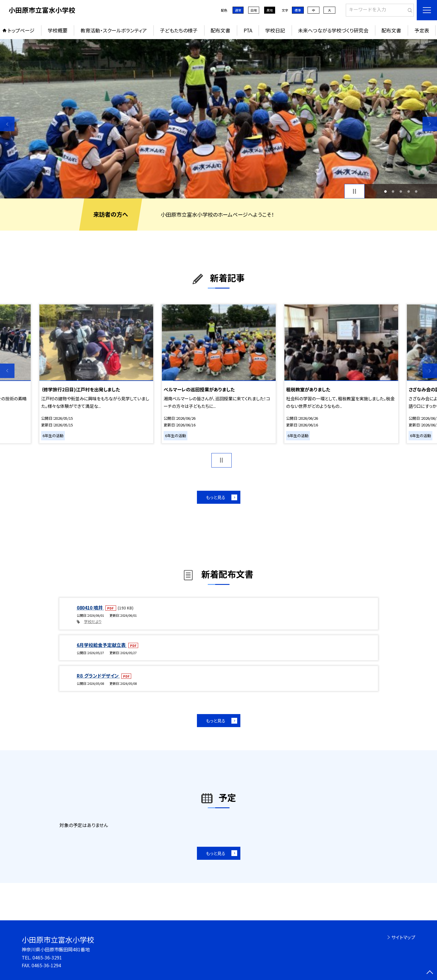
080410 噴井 (90, 607)
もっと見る (216, 497)
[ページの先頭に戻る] (430, 973)
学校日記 (275, 30)
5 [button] (416, 191)
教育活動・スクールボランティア (114, 30)
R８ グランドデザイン (98, 676)
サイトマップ (403, 937)
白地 (254, 10)
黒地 (270, 10)
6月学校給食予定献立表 (102, 645)
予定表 (422, 30)
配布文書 (220, 30)
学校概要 (58, 30)
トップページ (21, 30)
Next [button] (430, 124)
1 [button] (385, 191)
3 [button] (401, 191)
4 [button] (408, 191)
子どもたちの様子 (179, 30)
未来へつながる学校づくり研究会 (333, 30)
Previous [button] (7, 124)
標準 (298, 10)
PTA (248, 30)
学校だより (93, 622)
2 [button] (393, 191)
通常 (238, 10)
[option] (218, 119)
